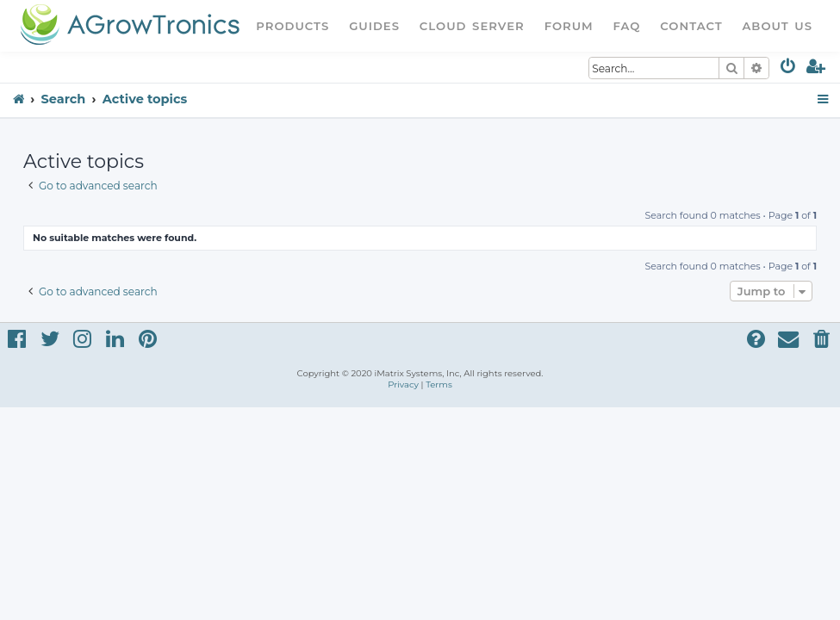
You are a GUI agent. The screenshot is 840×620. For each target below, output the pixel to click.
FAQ (627, 26)
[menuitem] (789, 69)
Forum (569, 26)
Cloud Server (472, 26)
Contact (691, 26)
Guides (374, 26)
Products (292, 26)
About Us (777, 26)
